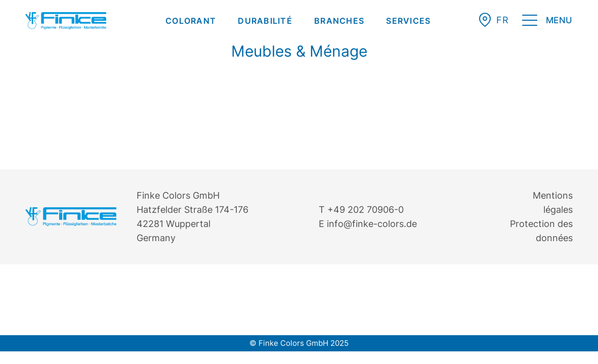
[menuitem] (191, 21)
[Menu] (547, 22)
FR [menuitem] (502, 20)
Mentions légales (553, 202)
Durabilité (265, 21)
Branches (339, 21)
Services (408, 21)
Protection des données (541, 231)
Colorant (191, 21)
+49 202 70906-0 (366, 210)
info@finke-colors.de (372, 224)
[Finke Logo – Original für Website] (66, 21)
